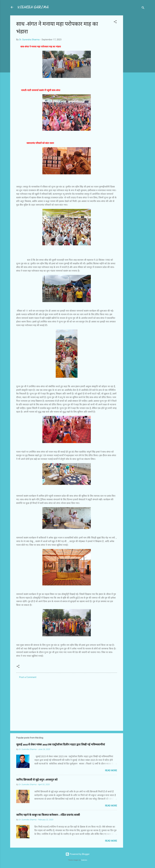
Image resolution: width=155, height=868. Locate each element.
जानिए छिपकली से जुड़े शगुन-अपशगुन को (37, 780)
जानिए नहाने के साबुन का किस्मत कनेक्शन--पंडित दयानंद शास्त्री (48, 815)
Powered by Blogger (78, 854)
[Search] (143, 8)
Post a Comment (28, 677)
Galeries (84, 860)
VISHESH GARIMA (33, 7)
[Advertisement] (135, 61)
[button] (115, 22)
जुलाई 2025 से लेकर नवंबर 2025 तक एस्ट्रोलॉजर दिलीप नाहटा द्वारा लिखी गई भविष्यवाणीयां (61, 745)
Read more (111, 770)
